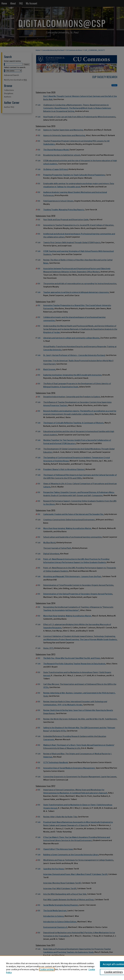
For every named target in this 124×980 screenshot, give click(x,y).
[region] (62, 968)
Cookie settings (47, 969)
